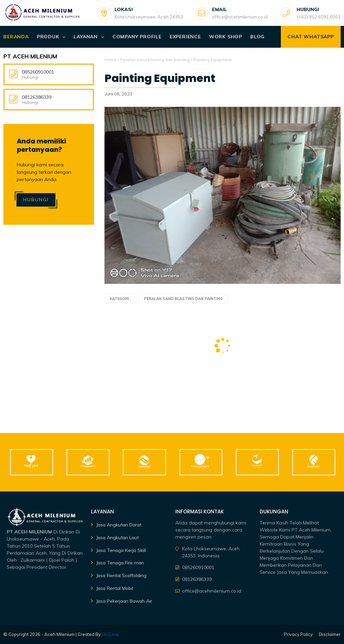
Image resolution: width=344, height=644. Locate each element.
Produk (48, 37)
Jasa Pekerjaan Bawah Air (124, 601)
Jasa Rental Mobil (115, 588)
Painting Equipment (160, 78)
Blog (257, 37)
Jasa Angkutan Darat (119, 525)
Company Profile (137, 37)
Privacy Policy (298, 634)
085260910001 (38, 72)
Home (111, 60)
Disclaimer (330, 634)
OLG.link (110, 634)
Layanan (86, 37)
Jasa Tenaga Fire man (120, 563)
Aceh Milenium (59, 634)
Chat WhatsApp (311, 37)
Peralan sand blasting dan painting (155, 60)
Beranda (16, 37)
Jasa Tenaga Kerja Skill (121, 550)
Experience (185, 37)
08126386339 (37, 97)
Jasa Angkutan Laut (117, 538)
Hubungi (36, 200)
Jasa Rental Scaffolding (121, 575)
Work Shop (226, 37)
